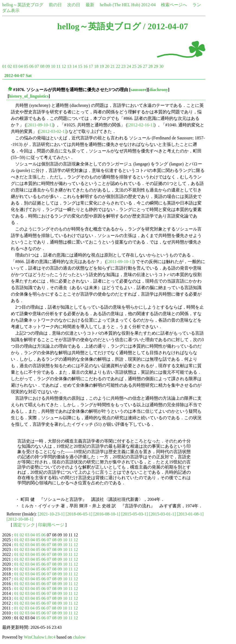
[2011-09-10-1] (40, 125)
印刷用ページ (51, 525)
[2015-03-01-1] (162, 514)
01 (4, 66)
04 (21, 66)
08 (42, 66)
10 (53, 66)
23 (123, 66)
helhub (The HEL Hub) (120, 5)
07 (37, 66)
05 (26, 66)
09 (48, 66)
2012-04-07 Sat (18, 76)
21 (112, 66)
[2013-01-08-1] (190, 514)
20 (107, 66)
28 (150, 66)
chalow (79, 637)
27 (145, 66)
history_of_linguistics (29, 96)
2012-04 (148, 5)
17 (91, 66)
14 (75, 66)
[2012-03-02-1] (53, 131)
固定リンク (24, 525)
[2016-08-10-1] (107, 514)
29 (156, 66)
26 (140, 66)
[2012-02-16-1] (141, 125)
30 (161, 66)
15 (80, 66)
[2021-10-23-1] (51, 514)
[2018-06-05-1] (79, 514)
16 (85, 66)
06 (31, 66)
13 (69, 66)
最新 (90, 5)
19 (102, 66)
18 (96, 66)
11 (58, 66)
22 (118, 66)
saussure (138, 90)
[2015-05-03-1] (135, 514)
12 (64, 66)
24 (129, 66)
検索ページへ (174, 5)
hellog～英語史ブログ (23, 5)
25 (134, 66)
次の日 (74, 5)
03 (15, 66)
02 (10, 66)
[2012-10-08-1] (20, 519)
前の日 (55, 5)
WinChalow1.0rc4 (40, 637)
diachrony (159, 90)
